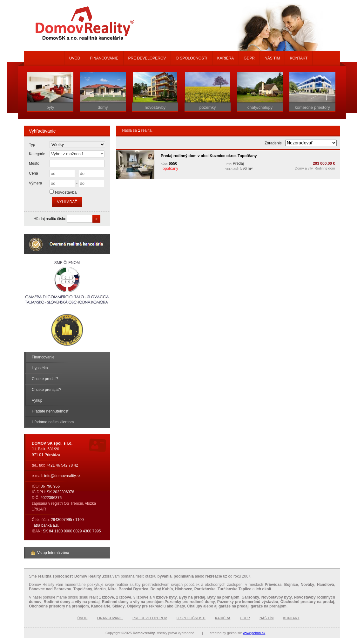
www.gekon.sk (254, 633)
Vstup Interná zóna (50, 553)
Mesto (34, 163)
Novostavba (66, 192)
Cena (34, 173)
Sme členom (67, 283)
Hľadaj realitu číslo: (51, 219)
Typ (32, 145)
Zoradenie (273, 143)
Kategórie (37, 154)
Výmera (35, 183)
